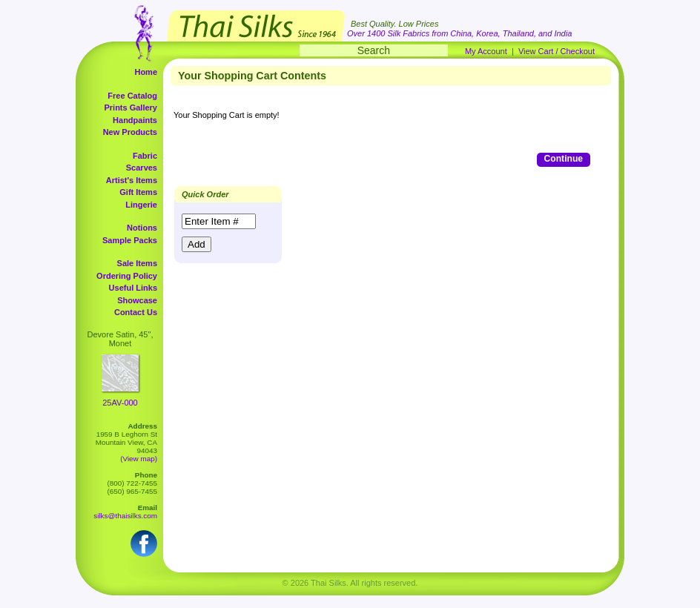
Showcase (137, 300)
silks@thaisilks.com (125, 516)
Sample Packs (130, 240)
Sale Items (137, 263)
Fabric (145, 156)
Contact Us (136, 312)
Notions (142, 228)
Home (146, 72)
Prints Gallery (131, 108)
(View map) (139, 459)
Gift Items (138, 192)
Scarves (142, 168)
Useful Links (133, 288)
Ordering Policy (127, 276)
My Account (486, 51)
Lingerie (141, 205)
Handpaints (135, 120)
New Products (130, 132)
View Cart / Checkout (557, 51)
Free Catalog (132, 96)
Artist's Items (132, 180)
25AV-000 (120, 403)
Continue (564, 159)
